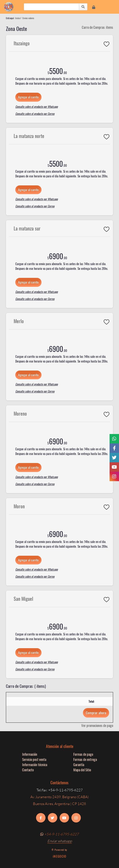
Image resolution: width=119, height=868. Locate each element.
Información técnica (35, 764)
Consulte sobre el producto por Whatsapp (37, 107)
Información (30, 754)
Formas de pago (83, 754)
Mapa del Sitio (82, 770)
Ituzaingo (22, 43)
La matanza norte (29, 136)
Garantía (79, 764)
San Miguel (23, 599)
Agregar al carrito (28, 97)
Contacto (28, 770)
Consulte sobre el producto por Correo (35, 114)
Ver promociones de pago (97, 725)
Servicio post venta (34, 759)
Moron (19, 506)
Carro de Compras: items (97, 27)
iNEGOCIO (59, 856)
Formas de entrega (85, 759)
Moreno (20, 413)
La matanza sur (27, 228)
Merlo (19, 321)
